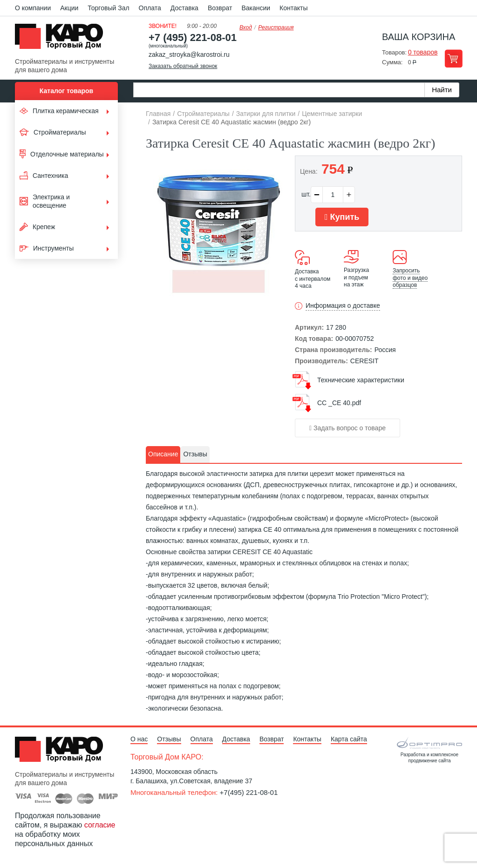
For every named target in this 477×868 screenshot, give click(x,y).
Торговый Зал (108, 8)
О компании (33, 8)
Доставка (184, 8)
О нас (139, 739)
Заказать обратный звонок (183, 66)
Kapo (62, 39)
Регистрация (276, 27)
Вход (246, 27)
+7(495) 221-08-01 (249, 792)
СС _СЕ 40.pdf (339, 403)
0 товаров (423, 52)
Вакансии (256, 8)
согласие (100, 825)
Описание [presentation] (163, 454)
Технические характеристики (361, 380)
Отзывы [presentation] (195, 454)
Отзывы (169, 739)
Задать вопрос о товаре (348, 428)
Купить (342, 217)
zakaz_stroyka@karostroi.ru (189, 54)
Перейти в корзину (453, 58)
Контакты (293, 8)
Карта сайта (349, 739)
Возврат (220, 8)
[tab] (163, 454)
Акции (69, 8)
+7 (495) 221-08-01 (193, 37)
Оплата (150, 8)
